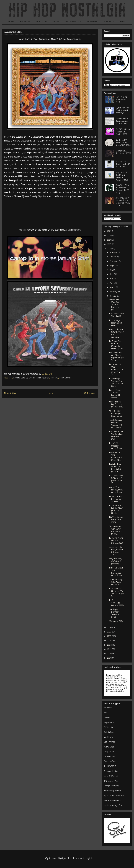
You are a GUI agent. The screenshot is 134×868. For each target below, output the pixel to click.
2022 (109, 249)
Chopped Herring (111, 771)
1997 (10, 378)
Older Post (90, 393)
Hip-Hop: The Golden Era (114, 796)
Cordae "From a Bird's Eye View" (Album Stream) (116, 490)
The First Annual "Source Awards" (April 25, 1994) (122, 121)
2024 (109, 240)
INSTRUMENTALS (73, 22)
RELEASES (25, 22)
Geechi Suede (35, 378)
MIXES (56, 22)
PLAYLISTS (92, 22)
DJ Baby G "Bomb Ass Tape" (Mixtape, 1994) (116, 541)
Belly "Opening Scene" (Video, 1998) (121, 100)
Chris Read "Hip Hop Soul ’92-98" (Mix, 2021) (116, 404)
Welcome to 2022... (116, 621)
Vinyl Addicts (109, 723)
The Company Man (111, 781)
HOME (11, 22)
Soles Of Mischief (111, 776)
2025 (109, 236)
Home (51, 393)
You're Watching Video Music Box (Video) (116, 582)
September (114, 261)
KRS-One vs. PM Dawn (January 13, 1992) (116, 499)
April (112, 283)
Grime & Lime (109, 757)
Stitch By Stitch (111, 762)
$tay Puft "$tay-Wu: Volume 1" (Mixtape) (116, 561)
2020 (110, 632)
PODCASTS (109, 22)
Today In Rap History (112, 791)
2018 (110, 641)
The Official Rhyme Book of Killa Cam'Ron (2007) (123, 132)
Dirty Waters (109, 752)
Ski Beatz (54, 378)
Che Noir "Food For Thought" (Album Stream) (116, 414)
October (113, 257)
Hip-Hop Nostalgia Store (114, 806)
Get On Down (109, 732)
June (112, 274)
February (114, 292)
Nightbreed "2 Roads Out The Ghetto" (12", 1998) (123, 143)
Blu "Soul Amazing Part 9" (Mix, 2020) (116, 520)
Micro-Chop (109, 747)
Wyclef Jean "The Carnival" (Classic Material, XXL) (122, 110)
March (113, 288)
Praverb (107, 718)
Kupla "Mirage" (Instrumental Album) (115, 323)
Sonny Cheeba (65, 378)
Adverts (16, 378)
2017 (109, 645)
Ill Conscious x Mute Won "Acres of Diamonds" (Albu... (115, 305)
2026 (109, 231)
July (112, 270)
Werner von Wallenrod (113, 801)
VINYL (123, 22)
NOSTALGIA (42, 22)
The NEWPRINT (110, 766)
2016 (109, 649)
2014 (109, 658)
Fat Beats (108, 708)
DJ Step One (109, 727)
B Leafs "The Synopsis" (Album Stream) (116, 446)
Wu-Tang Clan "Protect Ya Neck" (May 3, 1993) (123, 164)
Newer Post (11, 393)
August (113, 266)
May (112, 279)
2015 (109, 654)
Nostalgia (46, 378)
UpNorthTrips (109, 742)
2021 (109, 628)
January (113, 296)
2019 (109, 636)
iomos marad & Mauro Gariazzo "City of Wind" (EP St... (116, 370)
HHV (106, 713)
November (114, 253)
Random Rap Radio (111, 786)
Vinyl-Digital (109, 737)
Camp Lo (24, 378)
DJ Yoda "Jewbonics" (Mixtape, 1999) (116, 603)
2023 (109, 245)
